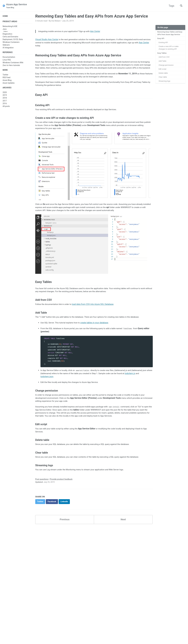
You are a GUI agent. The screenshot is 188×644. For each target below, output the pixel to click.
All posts (6, 107)
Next (123, 530)
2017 (5, 102)
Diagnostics (7, 34)
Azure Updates (9, 84)
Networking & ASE (10, 27)
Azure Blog (7, 81)
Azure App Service (17, 6)
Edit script (163, 71)
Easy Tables (162, 54)
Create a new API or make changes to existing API (169, 49)
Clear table (163, 79)
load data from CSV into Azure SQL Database (94, 312)
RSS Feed (6, 78)
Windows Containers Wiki (13, 63)
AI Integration (8, 48)
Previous (65, 530)
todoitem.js (140, 382)
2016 (5, 104)
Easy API (161, 39)
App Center (98, 32)
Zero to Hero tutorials (11, 66)
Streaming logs (165, 83)
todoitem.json (47, 385)
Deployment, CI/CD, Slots (13, 40)
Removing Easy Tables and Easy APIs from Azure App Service (170, 33)
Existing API (164, 43)
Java (5, 29)
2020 (5, 93)
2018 (5, 99)
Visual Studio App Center (47, 40)
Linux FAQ (7, 60)
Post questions (42, 490)
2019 (5, 96)
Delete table (163, 75)
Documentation (9, 58)
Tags (171, 6)
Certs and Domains (10, 37)
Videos (5, 32)
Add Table (163, 62)
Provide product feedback (61, 490)
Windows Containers (11, 43)
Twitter (5, 75)
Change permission (166, 66)
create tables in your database (96, 331)
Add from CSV (164, 58)
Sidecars (6, 45)
